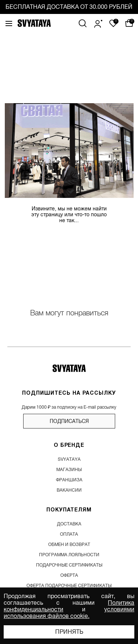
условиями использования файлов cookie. (69, 613)
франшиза (69, 480)
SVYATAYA (69, 459)
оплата (69, 534)
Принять (69, 632)
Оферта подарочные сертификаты (69, 586)
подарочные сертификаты (69, 565)
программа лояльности (69, 555)
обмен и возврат (69, 544)
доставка (69, 524)
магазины (69, 470)
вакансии (69, 490)
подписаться (69, 421)
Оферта (69, 575)
